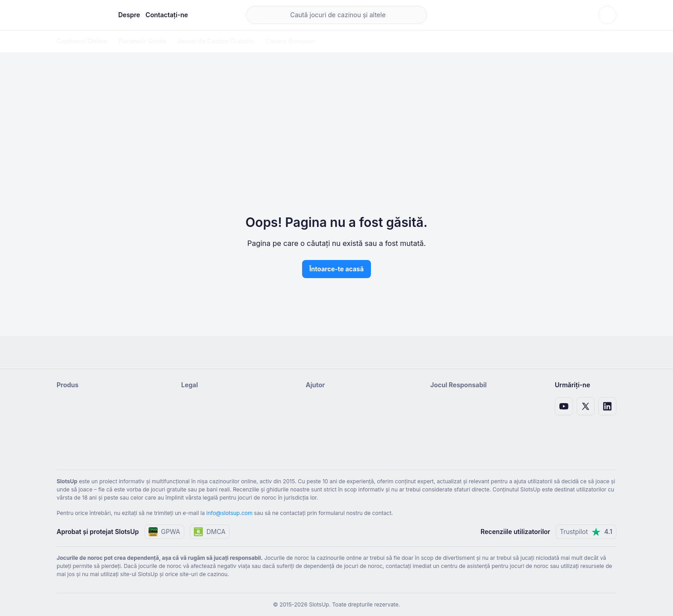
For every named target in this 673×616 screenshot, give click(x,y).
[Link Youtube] (564, 406)
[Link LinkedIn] (607, 406)
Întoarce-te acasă (336, 269)
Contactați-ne (167, 15)
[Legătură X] (586, 406)
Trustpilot (586, 532)
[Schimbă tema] (607, 15)
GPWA (164, 532)
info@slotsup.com (230, 513)
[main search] (336, 15)
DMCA (210, 532)
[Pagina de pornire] (80, 15)
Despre (129, 15)
